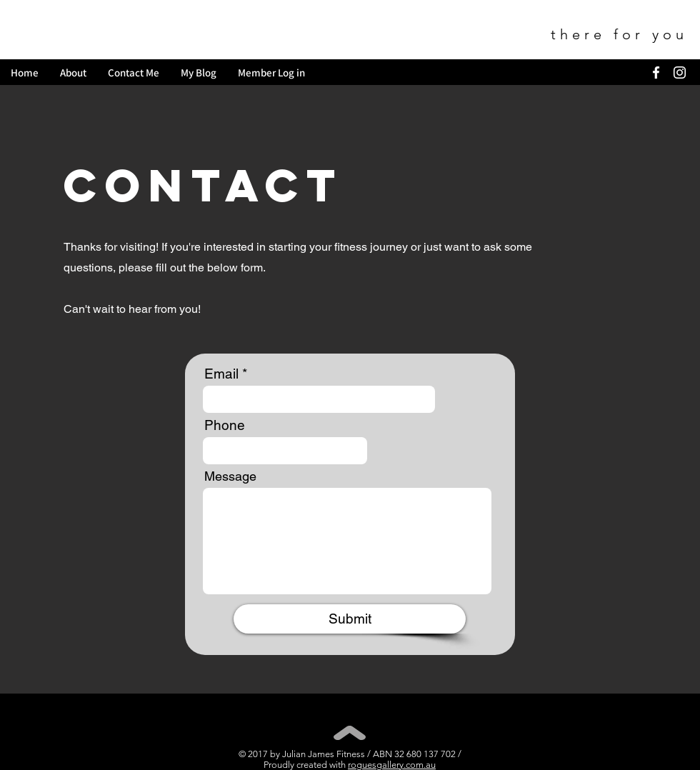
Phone (225, 425)
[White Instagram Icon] (680, 72)
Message (230, 476)
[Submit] (350, 619)
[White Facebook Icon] (656, 72)
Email (221, 374)
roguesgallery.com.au (392, 765)
